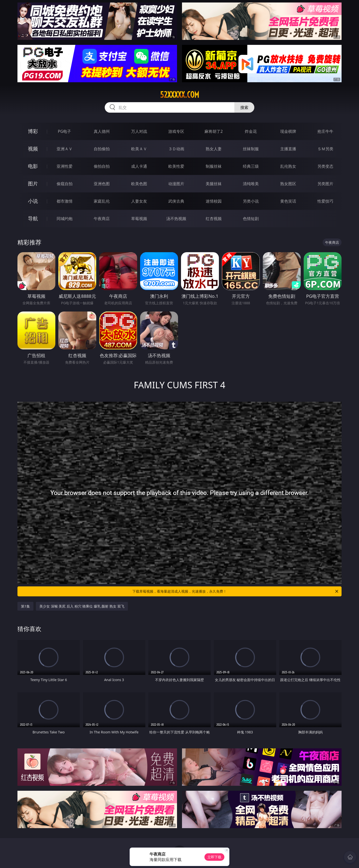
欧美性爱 (176, 166)
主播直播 (288, 149)
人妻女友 (139, 201)
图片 (33, 184)
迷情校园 (214, 201)
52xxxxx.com (180, 95)
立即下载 (214, 857)
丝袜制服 (251, 149)
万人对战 (139, 131)
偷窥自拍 (65, 184)
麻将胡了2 (214, 131)
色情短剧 (251, 219)
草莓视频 (139, 219)
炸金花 (251, 131)
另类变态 (325, 166)
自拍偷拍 (102, 149)
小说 (33, 201)
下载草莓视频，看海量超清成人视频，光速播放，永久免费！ (236, 591)
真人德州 (102, 131)
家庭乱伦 (102, 201)
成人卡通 (139, 166)
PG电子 (64, 131)
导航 (33, 218)
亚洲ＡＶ (65, 149)
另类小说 (251, 201)
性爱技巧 (325, 201)
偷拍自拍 (102, 166)
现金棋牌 (288, 131)
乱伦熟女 (288, 166)
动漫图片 (176, 184)
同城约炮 (65, 219)
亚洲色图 (102, 184)
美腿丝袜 (214, 184)
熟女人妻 (214, 149)
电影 (33, 166)
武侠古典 (176, 201)
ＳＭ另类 (325, 149)
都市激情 (65, 201)
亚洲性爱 (65, 166)
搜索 (244, 107)
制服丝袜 (214, 166)
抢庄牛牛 (325, 131)
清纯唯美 (251, 184)
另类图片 (325, 184)
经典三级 (251, 166)
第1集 (25, 606)
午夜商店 (102, 219)
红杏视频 (214, 219)
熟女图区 (288, 184)
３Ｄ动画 (176, 149)
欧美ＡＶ (139, 149)
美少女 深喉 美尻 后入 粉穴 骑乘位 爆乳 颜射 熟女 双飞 (82, 606)
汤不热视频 (176, 219)
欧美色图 (139, 184)
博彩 (33, 131)
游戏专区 (176, 131)
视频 (33, 149)
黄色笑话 (288, 201)
